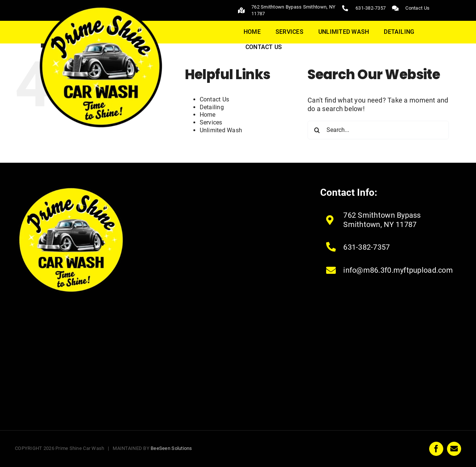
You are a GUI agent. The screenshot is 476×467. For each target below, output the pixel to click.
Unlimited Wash (221, 130)
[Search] (317, 130)
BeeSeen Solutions (171, 448)
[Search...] (378, 130)
